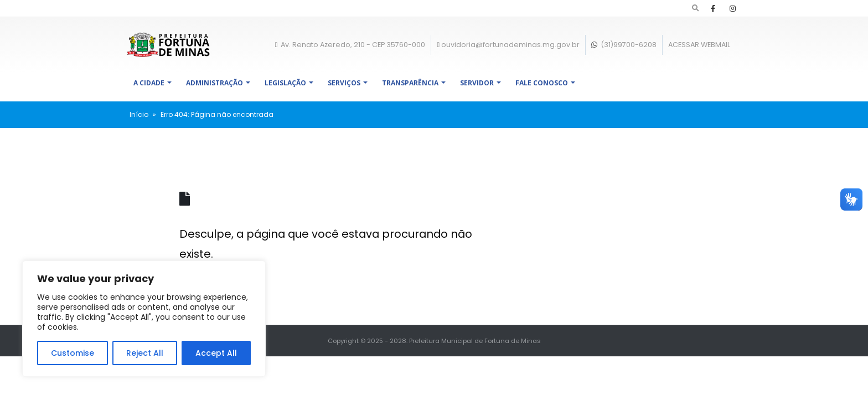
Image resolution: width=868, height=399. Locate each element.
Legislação (285, 83)
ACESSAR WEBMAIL (699, 45)
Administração (215, 83)
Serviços (344, 83)
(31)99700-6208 (624, 45)
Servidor (477, 83)
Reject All (145, 353)
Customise (73, 353)
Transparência (410, 83)
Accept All (216, 353)
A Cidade (149, 83)
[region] (144, 319)
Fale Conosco (542, 83)
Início (139, 114)
